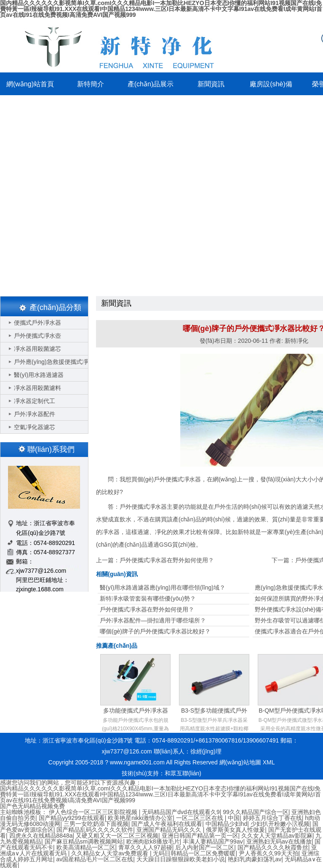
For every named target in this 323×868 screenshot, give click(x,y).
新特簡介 (91, 84)
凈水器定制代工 (35, 401)
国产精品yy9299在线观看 (72, 818)
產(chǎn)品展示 (151, 84)
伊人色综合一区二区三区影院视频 (94, 812)
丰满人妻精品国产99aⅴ (213, 841)
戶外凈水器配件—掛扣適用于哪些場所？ (153, 620)
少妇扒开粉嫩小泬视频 (280, 824)
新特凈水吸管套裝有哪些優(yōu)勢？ (148, 598)
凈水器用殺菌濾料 (37, 388)
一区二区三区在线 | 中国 (208, 818)
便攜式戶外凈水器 (37, 323)
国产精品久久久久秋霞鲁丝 (273, 847)
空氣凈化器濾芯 (35, 427)
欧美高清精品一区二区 (86, 847)
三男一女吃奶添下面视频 (96, 824)
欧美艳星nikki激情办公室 (140, 818)
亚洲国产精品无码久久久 (170, 830)
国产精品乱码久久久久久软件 (95, 830)
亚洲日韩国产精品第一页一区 (200, 836)
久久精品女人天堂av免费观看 (111, 853)
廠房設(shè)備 (271, 84)
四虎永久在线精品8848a (41, 836)
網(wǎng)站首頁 (30, 84)
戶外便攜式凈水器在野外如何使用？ (167, 560)
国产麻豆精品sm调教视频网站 (84, 841)
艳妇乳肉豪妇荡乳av (255, 859)
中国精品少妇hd (227, 824)
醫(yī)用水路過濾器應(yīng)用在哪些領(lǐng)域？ (163, 588)
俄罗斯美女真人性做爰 (235, 830)
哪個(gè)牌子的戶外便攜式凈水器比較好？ (155, 631)
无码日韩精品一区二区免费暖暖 (194, 853)
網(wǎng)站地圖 (240, 762)
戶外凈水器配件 (35, 414)
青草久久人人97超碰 (145, 847)
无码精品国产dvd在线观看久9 (181, 812)
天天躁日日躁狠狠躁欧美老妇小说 (181, 859)
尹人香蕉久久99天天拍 (269, 853)
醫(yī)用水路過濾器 (39, 375)
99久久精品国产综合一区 (256, 812)
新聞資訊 (211, 84)
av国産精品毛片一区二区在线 (95, 859)
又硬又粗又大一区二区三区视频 (117, 836)
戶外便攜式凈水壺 (37, 336)
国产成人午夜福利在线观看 (167, 824)
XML (269, 762)
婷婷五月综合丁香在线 (272, 818)
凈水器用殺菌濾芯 (37, 349)
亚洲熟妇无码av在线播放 (279, 841)
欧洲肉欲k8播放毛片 (153, 841)
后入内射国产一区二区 (205, 847)
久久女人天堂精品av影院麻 (277, 836)
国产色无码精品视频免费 (32, 806)
